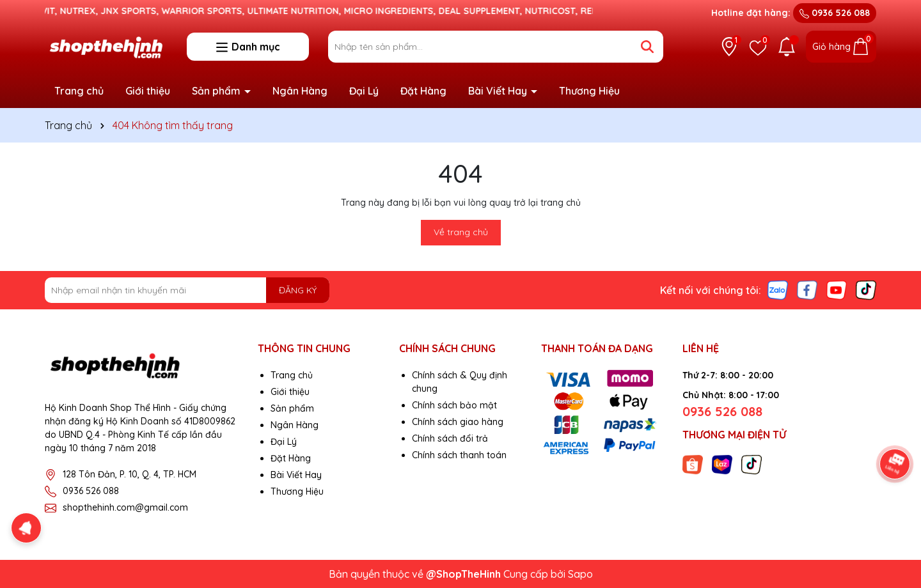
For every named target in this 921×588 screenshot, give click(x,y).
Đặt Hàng (423, 91)
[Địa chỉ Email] (187, 290)
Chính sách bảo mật (454, 405)
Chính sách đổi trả (450, 438)
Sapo (580, 574)
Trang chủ (79, 91)
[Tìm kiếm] (647, 47)
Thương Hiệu (589, 91)
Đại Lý (364, 91)
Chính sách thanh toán (459, 455)
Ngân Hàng (300, 91)
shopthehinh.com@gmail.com (125, 507)
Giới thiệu (148, 91)
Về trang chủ (461, 232)
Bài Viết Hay (499, 91)
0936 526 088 (835, 13)
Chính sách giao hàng (458, 422)
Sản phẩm (217, 91)
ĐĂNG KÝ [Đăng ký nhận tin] (298, 290)
